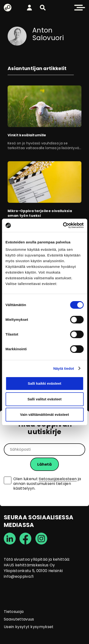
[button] (43, 8)
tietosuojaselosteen (58, 479)
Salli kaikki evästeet (44, 383)
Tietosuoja (14, 612)
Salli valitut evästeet (44, 399)
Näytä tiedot (64, 368)
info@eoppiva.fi (19, 576)
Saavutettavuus (19, 619)
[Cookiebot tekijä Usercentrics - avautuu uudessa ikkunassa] (63, 225)
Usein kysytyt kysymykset (29, 627)
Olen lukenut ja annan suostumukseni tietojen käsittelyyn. (47, 484)
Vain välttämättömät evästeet (45, 414)
